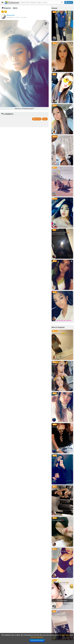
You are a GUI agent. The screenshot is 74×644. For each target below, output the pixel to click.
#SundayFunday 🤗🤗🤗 (59, 333)
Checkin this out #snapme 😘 (60, 582)
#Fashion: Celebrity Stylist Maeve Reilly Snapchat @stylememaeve (61, 614)
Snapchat (6, 8)
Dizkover (12, 3)
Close (45, 119)
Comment (37, 119)
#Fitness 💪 (55, 489)
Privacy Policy (65, 635)
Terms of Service (37, 637)
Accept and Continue (37, 641)
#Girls (15, 8)
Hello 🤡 (54, 365)
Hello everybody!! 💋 (58, 520)
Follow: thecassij (57, 396)
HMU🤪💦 (55, 201)
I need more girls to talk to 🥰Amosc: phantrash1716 (60, 233)
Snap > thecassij (57, 458)
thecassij (55, 427)
